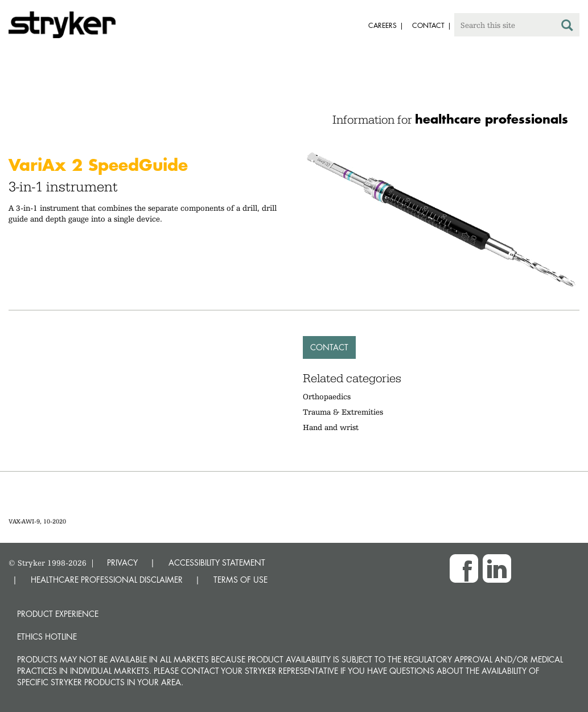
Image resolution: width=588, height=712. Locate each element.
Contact (329, 347)
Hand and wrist (331, 427)
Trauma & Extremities (343, 412)
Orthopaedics (327, 396)
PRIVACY (122, 562)
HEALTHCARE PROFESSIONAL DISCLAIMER (107, 580)
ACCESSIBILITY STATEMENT (217, 562)
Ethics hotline (47, 637)
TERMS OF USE (240, 580)
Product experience (58, 614)
